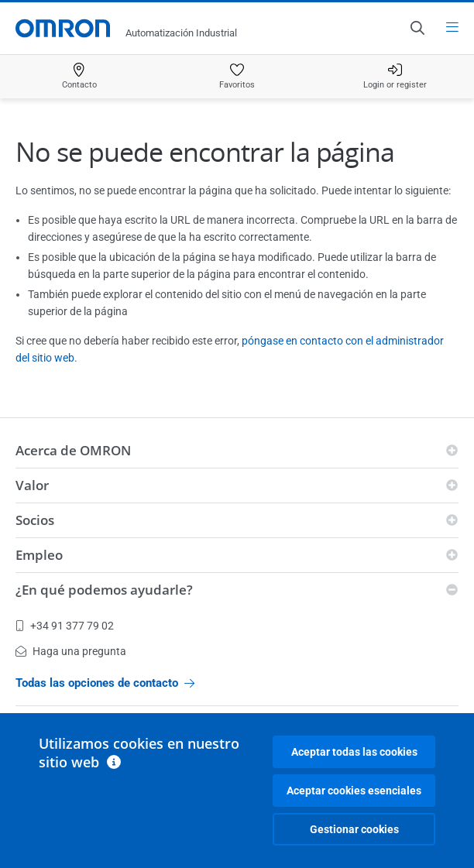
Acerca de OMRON (73, 450)
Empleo (39, 555)
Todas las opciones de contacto (105, 683)
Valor (32, 485)
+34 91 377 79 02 (65, 626)
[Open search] (417, 28)
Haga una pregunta (71, 651)
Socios (35, 520)
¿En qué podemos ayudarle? (104, 590)
